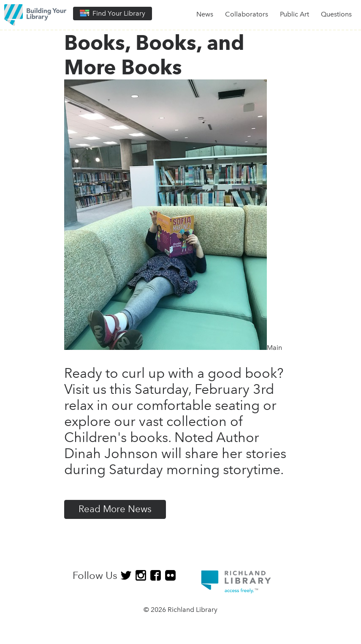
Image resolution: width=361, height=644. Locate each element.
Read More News (115, 509)
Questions (336, 14)
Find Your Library (113, 13)
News (205, 14)
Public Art (294, 14)
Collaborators (247, 14)
